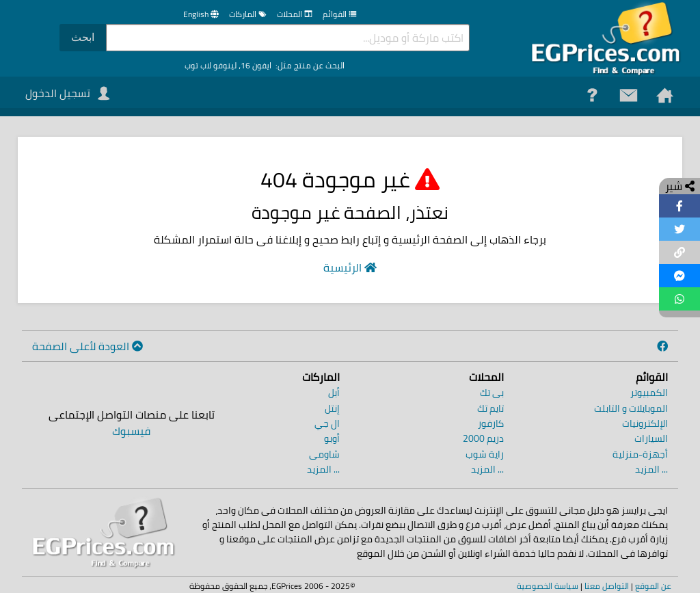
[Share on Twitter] (679, 229)
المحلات (295, 14)
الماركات (248, 14)
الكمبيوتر (649, 393)
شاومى (324, 454)
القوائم (340, 14)
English (196, 14)
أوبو (332, 438)
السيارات (651, 438)
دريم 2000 (483, 438)
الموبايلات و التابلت (631, 408)
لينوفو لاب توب (211, 66)
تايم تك (490, 408)
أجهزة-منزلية (640, 454)
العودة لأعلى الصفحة (87, 346)
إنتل (332, 408)
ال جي (327, 423)
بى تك (492, 393)
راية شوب (485, 454)
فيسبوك (131, 431)
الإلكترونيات (645, 423)
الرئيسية (350, 267)
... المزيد (651, 469)
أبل (334, 393)
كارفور (491, 423)
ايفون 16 (256, 66)
